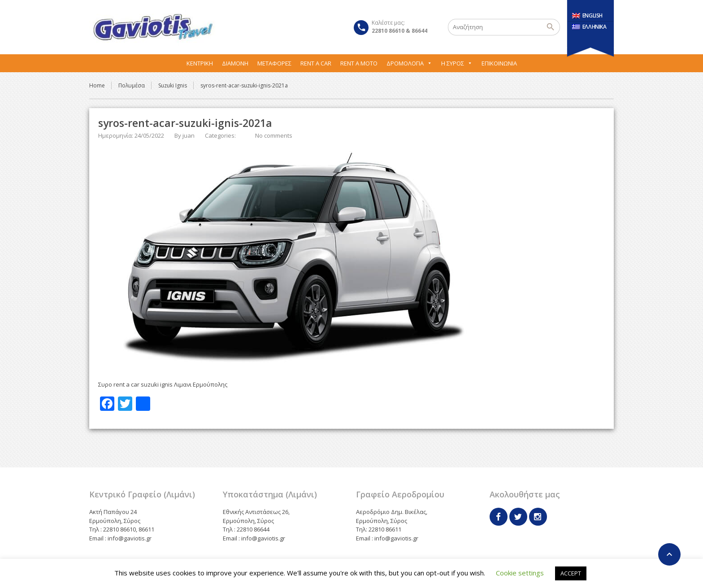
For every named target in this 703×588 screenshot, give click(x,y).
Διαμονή (235, 63)
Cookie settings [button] (520, 573)
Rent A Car (316, 63)
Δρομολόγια (409, 63)
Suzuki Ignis (173, 85)
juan (189, 135)
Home (97, 85)
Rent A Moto (359, 63)
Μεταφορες (274, 63)
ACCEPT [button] (571, 573)
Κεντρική (200, 63)
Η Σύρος (457, 63)
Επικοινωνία (499, 63)
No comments (274, 135)
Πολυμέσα (132, 85)
